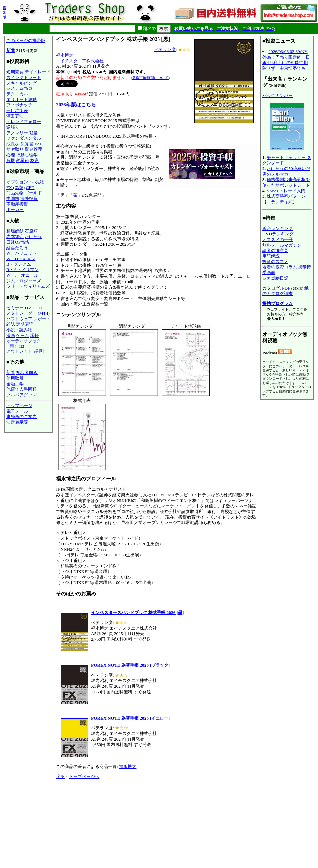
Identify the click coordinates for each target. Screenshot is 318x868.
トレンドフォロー (24, 122)
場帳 (35, 336)
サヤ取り (15, 149)
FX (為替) (15, 187)
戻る (60, 776)
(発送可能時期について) (150, 78)
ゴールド (33, 193)
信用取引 (15, 378)
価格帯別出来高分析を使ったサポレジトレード (286, 182)
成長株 (13, 144)
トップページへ (84, 776)
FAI (38, 144)
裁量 (33, 133)
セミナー (15, 308)
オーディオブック (24, 341)
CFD (30, 187)
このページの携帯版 (26, 40)
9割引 (39, 351)
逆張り (13, 127)
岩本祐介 (15, 236)
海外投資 (29, 198)
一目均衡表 (17, 111)
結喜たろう (17, 248)
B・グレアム (19, 264)
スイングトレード (24, 77)
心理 (11, 155)
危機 (11, 161)
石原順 (31, 231)
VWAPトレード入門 (286, 191)
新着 (11, 50)
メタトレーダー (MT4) (28, 313)
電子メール (17, 411)
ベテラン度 (165, 49)
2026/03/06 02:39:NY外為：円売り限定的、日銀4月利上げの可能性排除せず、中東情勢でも (286, 60)
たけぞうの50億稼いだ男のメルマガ (286, 171)
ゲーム (22, 336)
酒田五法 (15, 116)
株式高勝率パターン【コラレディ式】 (284, 199)
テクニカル (17, 94)
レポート (42, 319)
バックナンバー (278, 96)
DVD (29, 308)
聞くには (17, 346)
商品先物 (15, 193)
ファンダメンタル (24, 138)
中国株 (13, 198)
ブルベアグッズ (21, 395)
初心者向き (27, 372)
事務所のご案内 (21, 416)
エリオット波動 (21, 100)
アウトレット (19, 351)
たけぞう (33, 236)
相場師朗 (15, 231)
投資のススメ (275, 262)
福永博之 (65, 55)
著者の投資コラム (280, 267)
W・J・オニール (22, 275)
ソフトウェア (19, 319)
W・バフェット (21, 253)
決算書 (27, 144)
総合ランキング (278, 228)
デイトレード (38, 72)
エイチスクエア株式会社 (80, 61)
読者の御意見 (275, 250)
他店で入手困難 (21, 389)
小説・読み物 (19, 330)
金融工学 (15, 384)
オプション (17, 182)
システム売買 (19, 88)
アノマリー (17, 133)
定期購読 (25, 324)
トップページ (19, 405)
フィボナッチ (19, 105)
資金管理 (33, 149)
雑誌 (11, 324)
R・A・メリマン (22, 270)
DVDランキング (278, 234)
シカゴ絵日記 (275, 278)
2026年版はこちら (76, 105)
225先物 (37, 182)
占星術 (22, 161)
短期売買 (15, 72)
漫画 (11, 336)
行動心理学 (27, 155)
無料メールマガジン (282, 245)
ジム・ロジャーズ (24, 281)
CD (39, 308)
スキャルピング (21, 83)
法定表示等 (17, 422)
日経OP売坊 (18, 242)
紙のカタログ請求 (286, 291)
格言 (35, 161)
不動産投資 (17, 204)
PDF (286, 288)
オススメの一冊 (278, 239)
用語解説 (271, 256)
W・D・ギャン (21, 259)
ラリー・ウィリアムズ (28, 286)
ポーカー (15, 209)
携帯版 (4, 12)
